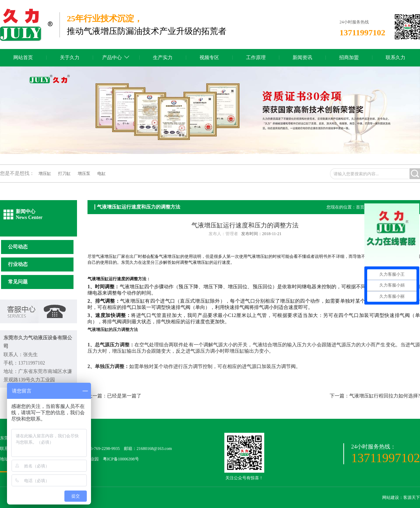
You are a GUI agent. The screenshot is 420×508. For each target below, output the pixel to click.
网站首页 (23, 58)
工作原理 (256, 58)
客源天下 (412, 498)
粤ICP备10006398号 (121, 459)
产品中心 (112, 58)
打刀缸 (64, 174)
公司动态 (18, 247)
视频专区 (209, 58)
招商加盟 (349, 58)
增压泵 (84, 174)
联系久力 (395, 58)
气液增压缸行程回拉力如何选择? (385, 396)
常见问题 (18, 282)
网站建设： (393, 498)
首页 (360, 207)
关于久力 (70, 58)
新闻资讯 (302, 58)
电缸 (101, 174)
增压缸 (45, 174)
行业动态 (18, 264)
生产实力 (163, 58)
